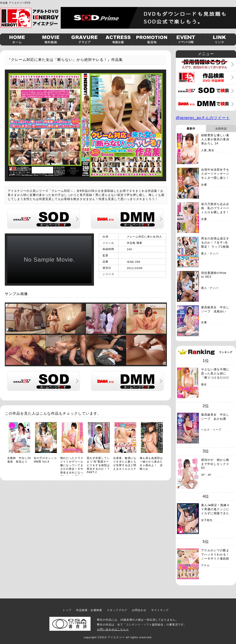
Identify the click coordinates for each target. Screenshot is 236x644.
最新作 (191, 129)
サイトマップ (160, 610)
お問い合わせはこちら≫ (113, 629)
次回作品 (221, 129)
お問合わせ (139, 610)
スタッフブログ (117, 610)
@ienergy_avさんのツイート (203, 118)
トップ (67, 610)
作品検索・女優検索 (89, 610)
